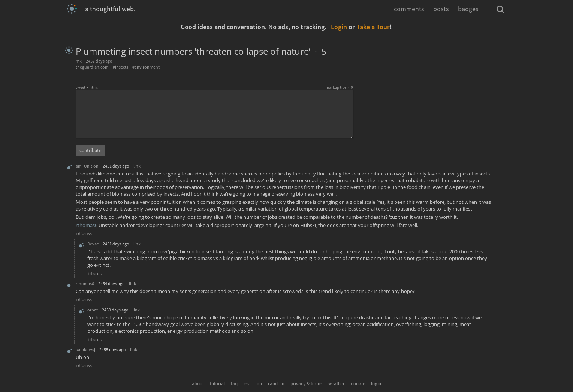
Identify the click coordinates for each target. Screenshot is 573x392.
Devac (93, 244)
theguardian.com (92, 67)
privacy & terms (306, 384)
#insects (120, 67)
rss (246, 384)
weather (337, 384)
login (376, 384)
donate (358, 384)
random (276, 384)
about (198, 384)
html (94, 87)
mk (79, 61)
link (137, 166)
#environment (146, 67)
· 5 (318, 52)
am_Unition (87, 166)
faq (234, 384)
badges (468, 9)
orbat (93, 310)
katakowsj (85, 349)
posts (441, 9)
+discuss (84, 234)
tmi (259, 384)
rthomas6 (87, 225)
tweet (81, 87)
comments (409, 9)
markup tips (336, 87)
